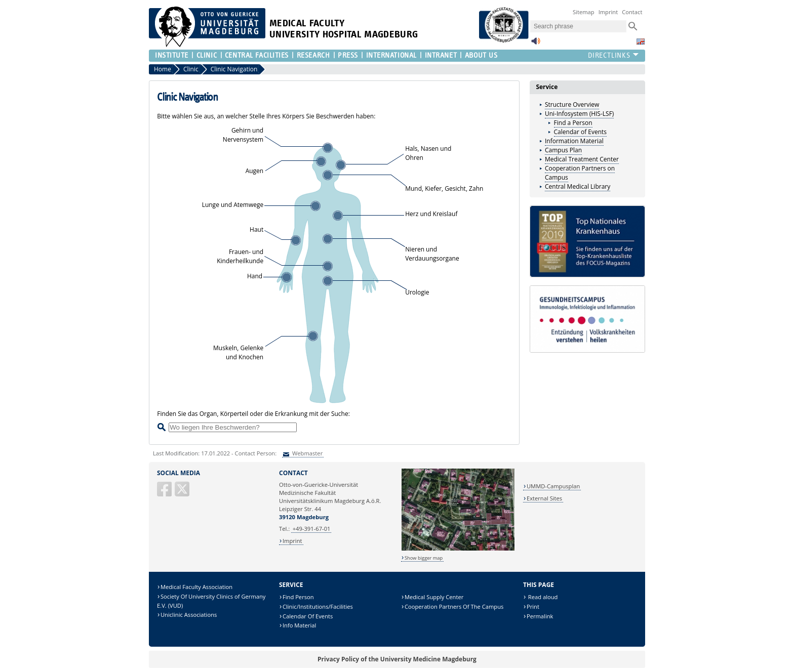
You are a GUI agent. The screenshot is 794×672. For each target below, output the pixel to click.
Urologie (417, 292)
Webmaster (307, 453)
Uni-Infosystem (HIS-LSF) (579, 114)
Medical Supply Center (434, 597)
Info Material (299, 625)
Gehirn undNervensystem (243, 135)
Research (313, 55)
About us (481, 55)
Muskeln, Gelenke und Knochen (238, 352)
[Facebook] (165, 493)
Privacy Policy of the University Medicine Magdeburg (397, 659)
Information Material (574, 141)
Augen (255, 171)
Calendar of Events (581, 132)
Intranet (441, 55)
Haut (256, 229)
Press (348, 55)
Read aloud (542, 597)
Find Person (298, 597)
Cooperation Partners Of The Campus (454, 606)
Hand (255, 276)
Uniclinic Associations (189, 615)
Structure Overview (572, 104)
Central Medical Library (578, 186)
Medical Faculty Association (196, 587)
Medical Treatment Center (582, 159)
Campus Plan (563, 150)
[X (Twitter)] (183, 493)
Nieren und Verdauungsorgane (432, 254)
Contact (632, 12)
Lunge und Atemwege (233, 205)
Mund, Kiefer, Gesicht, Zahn (444, 188)
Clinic (207, 55)
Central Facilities (257, 55)
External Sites (544, 498)
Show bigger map (424, 558)
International (391, 55)
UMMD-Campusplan (553, 486)
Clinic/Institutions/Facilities (318, 606)
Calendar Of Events (308, 616)
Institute (172, 55)
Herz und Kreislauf (431, 214)
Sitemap (584, 12)
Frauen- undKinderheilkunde (240, 256)
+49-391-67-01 (312, 529)
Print (533, 606)
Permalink (540, 616)
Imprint (608, 12)
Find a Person (573, 123)
